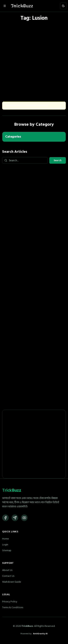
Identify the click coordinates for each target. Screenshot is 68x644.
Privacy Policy (10, 602)
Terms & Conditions (13, 607)
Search (58, 160)
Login (5, 545)
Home (6, 539)
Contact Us (8, 576)
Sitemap (7, 550)
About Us (7, 570)
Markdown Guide (12, 582)
